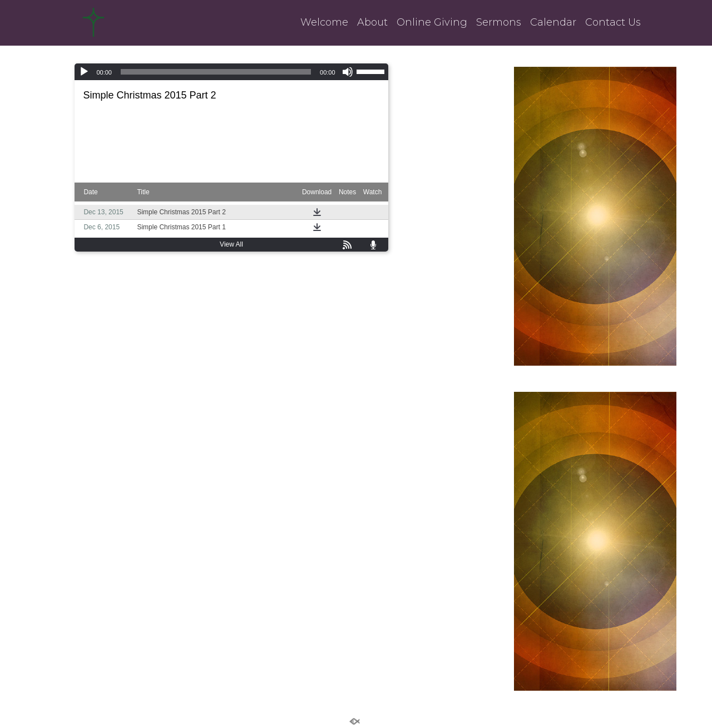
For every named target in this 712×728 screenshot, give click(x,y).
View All (231, 244)
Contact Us (613, 23)
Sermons (499, 23)
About (372, 23)
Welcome (324, 23)
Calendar (553, 23)
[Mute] (348, 72)
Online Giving (432, 23)
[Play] (84, 72)
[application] (231, 72)
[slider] (216, 72)
